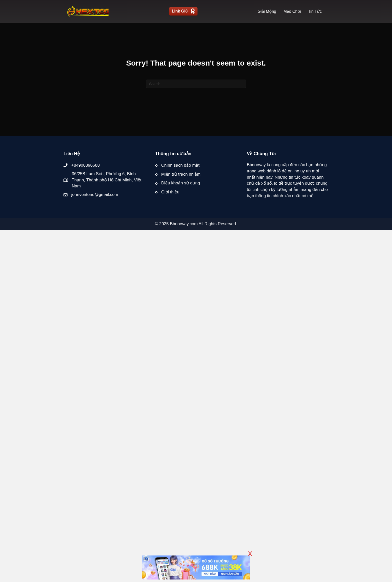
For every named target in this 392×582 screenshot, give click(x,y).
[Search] (196, 84)
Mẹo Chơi (292, 11)
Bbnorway (256, 165)
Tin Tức (315, 11)
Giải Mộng (267, 11)
